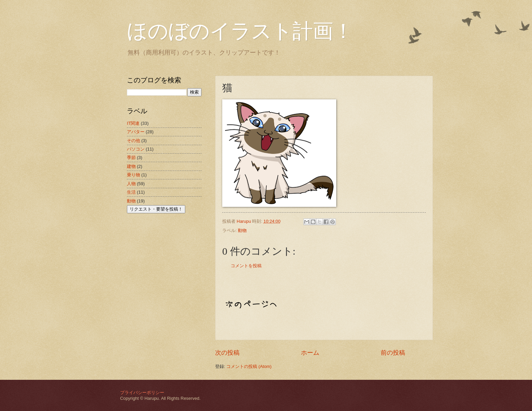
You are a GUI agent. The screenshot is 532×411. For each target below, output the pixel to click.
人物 (131, 184)
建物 (131, 166)
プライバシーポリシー (142, 393)
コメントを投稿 (246, 266)
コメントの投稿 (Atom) (249, 366)
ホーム (310, 353)
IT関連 (133, 123)
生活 (131, 192)
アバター (136, 132)
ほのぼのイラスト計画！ (240, 31)
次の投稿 (227, 353)
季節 (131, 158)
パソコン (136, 149)
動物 (242, 230)
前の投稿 (393, 353)
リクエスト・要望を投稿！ (156, 209)
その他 (134, 141)
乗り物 (134, 175)
